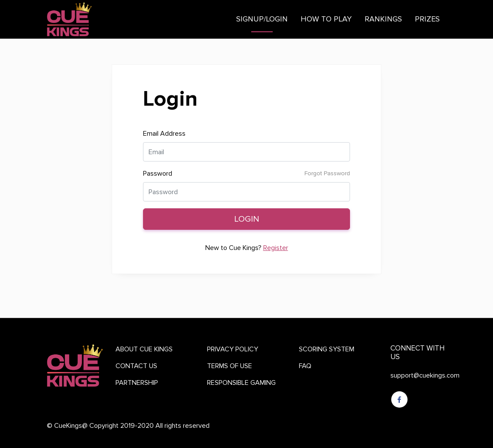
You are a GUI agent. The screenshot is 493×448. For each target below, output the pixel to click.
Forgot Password (327, 173)
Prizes (427, 19)
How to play (326, 19)
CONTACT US (136, 366)
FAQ (305, 366)
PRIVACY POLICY (233, 349)
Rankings (383, 19)
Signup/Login (262, 19)
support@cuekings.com (425, 375)
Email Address (164, 133)
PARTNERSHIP (137, 382)
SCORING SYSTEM (327, 349)
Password (158, 173)
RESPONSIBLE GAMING (241, 382)
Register (276, 248)
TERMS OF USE (230, 366)
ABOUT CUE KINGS (144, 349)
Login (247, 219)
